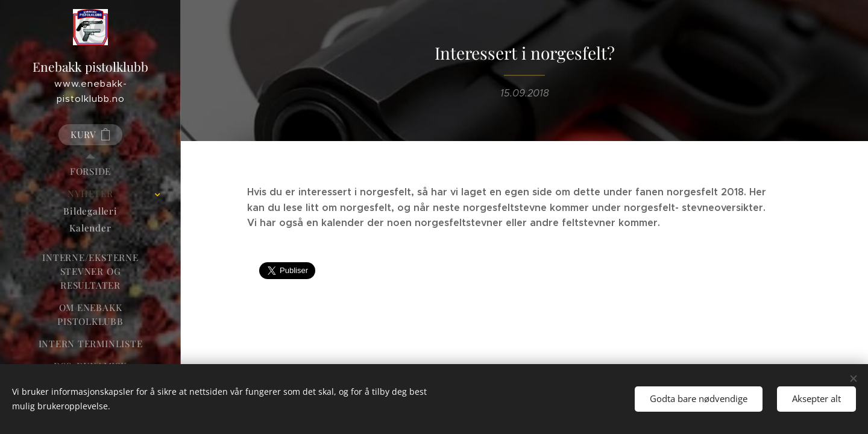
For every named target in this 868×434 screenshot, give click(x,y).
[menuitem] (90, 171)
